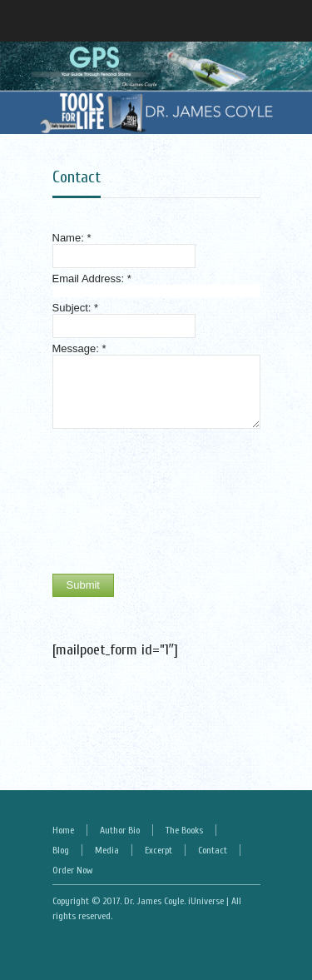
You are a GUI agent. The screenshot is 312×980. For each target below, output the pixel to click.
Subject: (76, 308)
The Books (184, 830)
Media (107, 850)
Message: (79, 348)
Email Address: (92, 279)
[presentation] (121, 501)
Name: (72, 238)
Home (63, 830)
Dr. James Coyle (154, 901)
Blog (61, 850)
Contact (77, 177)
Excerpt (158, 850)
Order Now (72, 870)
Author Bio (120, 830)
